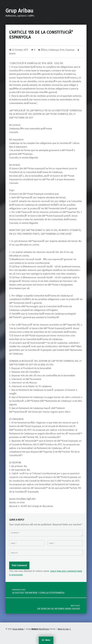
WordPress (44, 629)
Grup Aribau (19, 11)
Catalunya (53, 50)
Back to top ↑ (64, 629)
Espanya (70, 50)
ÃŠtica (44, 50)
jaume (12, 53)
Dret (62, 50)
